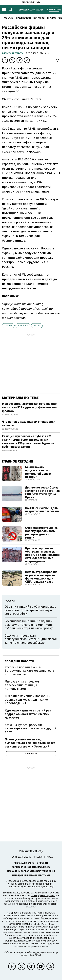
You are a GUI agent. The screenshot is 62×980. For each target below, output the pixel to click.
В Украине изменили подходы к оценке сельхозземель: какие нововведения (28, 700)
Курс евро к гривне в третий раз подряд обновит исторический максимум (28, 714)
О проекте (42, 863)
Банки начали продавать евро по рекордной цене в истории (39, 472)
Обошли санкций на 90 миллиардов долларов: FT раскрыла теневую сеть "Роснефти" (31, 610)
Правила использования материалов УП (31, 871)
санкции (8, 326)
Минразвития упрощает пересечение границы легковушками (22, 685)
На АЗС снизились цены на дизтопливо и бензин (42, 510)
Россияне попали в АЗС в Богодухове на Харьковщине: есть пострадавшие (30, 671)
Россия (37, 326)
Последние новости (19, 661)
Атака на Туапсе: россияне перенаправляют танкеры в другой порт (31, 729)
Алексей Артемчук (13, 53)
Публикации (23, 18)
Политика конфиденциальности (31, 867)
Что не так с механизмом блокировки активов (29, 424)
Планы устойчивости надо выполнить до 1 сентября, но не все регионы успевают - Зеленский (30, 743)
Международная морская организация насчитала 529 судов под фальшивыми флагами (30, 407)
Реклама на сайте (24, 863)
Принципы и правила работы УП (31, 875)
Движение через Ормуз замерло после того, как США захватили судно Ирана (42, 492)
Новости (8, 18)
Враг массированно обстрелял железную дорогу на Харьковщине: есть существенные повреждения (43, 555)
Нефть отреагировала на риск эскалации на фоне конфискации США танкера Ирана (41, 577)
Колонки (39, 18)
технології (23, 326)
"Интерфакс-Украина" (43, 896)
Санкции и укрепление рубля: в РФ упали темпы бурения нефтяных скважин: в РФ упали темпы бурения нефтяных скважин (28, 442)
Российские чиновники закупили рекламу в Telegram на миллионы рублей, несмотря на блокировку (29, 625)
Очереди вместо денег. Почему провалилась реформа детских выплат (42, 533)
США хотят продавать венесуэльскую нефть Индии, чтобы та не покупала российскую (31, 639)
